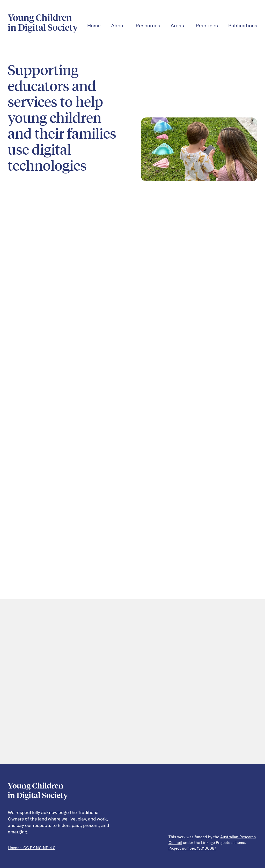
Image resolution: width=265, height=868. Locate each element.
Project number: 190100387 (192, 848)
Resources (148, 26)
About (118, 26)
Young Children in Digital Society (43, 23)
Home (94, 26)
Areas (178, 26)
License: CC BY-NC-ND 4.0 (32, 848)
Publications (243, 26)
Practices (207, 26)
